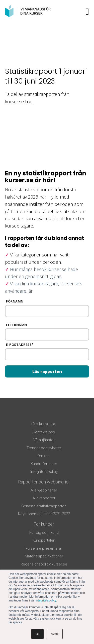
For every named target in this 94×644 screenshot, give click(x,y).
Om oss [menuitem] (44, 456)
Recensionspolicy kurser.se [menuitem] (44, 564)
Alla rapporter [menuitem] (44, 498)
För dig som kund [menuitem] (44, 533)
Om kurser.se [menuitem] (44, 424)
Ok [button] (37, 634)
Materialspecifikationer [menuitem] (44, 556)
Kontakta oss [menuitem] (44, 432)
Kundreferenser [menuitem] (44, 464)
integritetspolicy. (46, 600)
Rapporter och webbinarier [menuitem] (44, 482)
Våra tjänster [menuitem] (44, 440)
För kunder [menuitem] (44, 524)
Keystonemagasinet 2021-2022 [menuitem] (44, 514)
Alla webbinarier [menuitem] (44, 490)
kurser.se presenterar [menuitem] (44, 548)
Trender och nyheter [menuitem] (44, 448)
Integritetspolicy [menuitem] (44, 472)
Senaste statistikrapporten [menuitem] (44, 506)
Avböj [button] (55, 634)
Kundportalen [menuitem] (44, 540)
